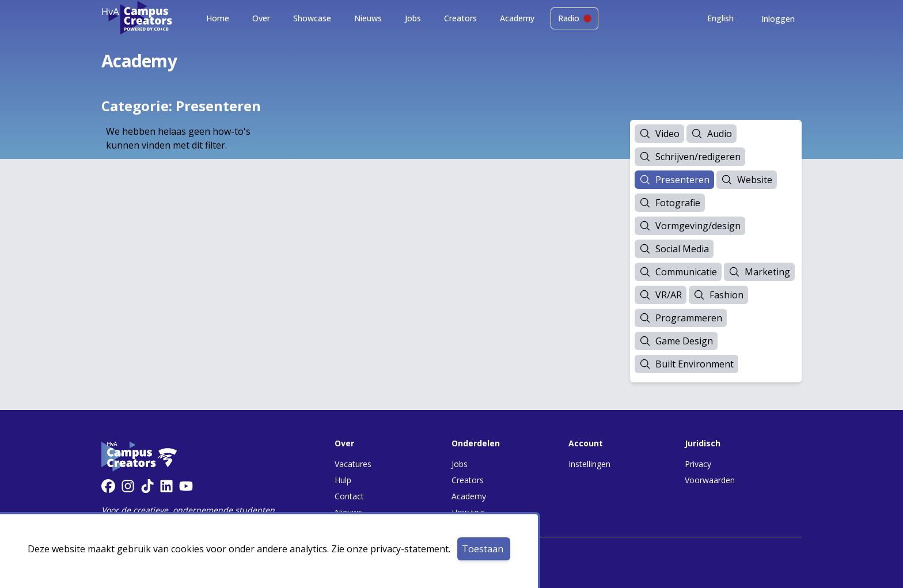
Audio (712, 134)
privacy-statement (409, 549)
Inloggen (778, 19)
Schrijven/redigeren (690, 157)
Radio (574, 18)
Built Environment (686, 364)
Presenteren (674, 180)
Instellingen (589, 464)
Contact (349, 496)
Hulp (343, 480)
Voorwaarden (710, 480)
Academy (517, 18)
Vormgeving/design (690, 226)
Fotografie (670, 203)
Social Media (674, 249)
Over (261, 18)
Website (747, 180)
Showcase (312, 18)
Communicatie (678, 272)
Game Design (676, 341)
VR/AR (661, 295)
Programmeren (681, 318)
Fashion (718, 295)
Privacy (698, 464)
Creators (460, 18)
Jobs (413, 18)
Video (659, 134)
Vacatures (353, 464)
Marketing (759, 272)
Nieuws (368, 18)
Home (218, 18)
